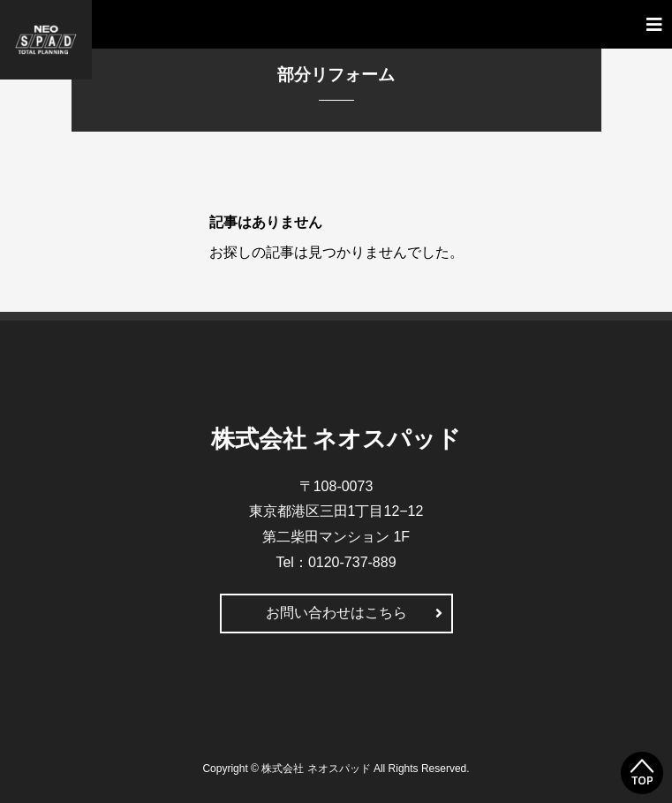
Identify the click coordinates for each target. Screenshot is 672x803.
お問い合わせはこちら (336, 613)
